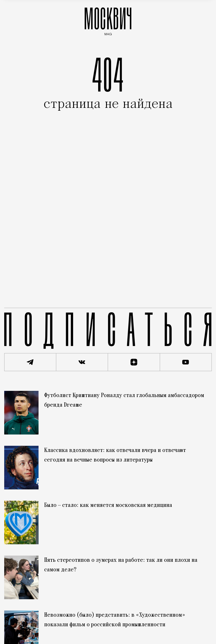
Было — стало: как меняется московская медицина (108, 505)
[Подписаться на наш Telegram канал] (30, 362)
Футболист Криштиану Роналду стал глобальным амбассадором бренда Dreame (124, 400)
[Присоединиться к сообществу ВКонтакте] (82, 362)
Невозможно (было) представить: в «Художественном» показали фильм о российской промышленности (115, 620)
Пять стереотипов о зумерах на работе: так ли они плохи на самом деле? (121, 565)
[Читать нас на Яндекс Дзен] (134, 362)
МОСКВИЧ (108, 20)
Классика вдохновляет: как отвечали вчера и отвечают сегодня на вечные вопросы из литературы (115, 455)
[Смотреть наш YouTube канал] (186, 362)
